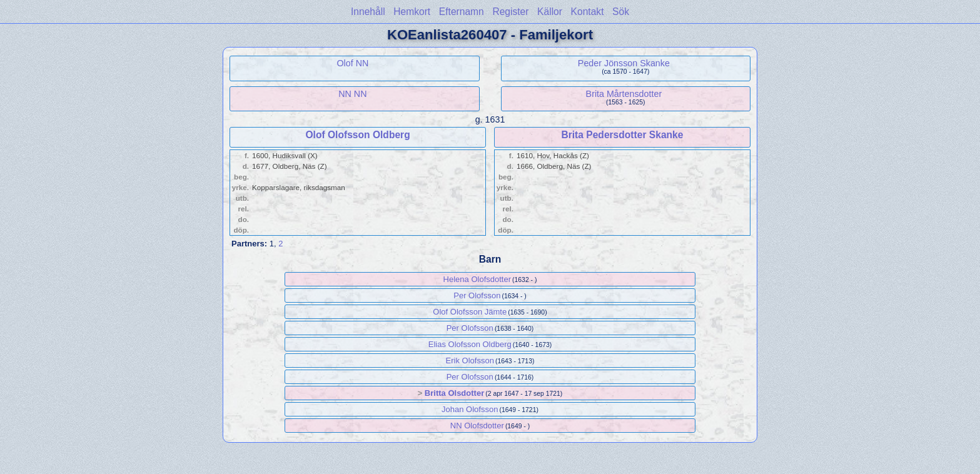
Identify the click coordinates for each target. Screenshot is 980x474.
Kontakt (588, 12)
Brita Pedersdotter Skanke (622, 135)
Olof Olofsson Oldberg (357, 135)
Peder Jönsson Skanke (624, 63)
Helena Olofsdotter (477, 279)
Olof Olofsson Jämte (470, 312)
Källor (550, 12)
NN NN (352, 94)
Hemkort (412, 12)
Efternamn (462, 12)
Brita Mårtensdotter (624, 94)
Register (510, 12)
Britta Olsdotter (454, 393)
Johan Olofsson (470, 409)
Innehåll (368, 12)
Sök (621, 12)
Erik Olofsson (470, 361)
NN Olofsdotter (477, 426)
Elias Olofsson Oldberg (470, 344)
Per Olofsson (477, 295)
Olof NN (352, 63)
